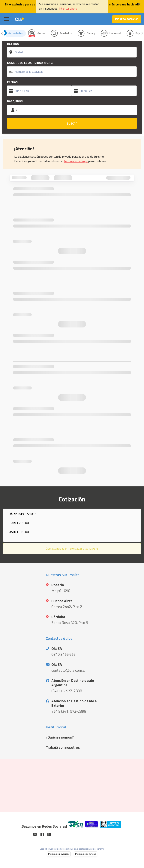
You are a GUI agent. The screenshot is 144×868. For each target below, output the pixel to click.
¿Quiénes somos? (60, 737)
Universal (115, 33)
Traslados (66, 33)
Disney (91, 33)
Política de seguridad (86, 854)
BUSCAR (72, 123)
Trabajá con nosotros (63, 747)
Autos (41, 33)
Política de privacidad (59, 854)
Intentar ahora (68, 8)
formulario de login (76, 161)
